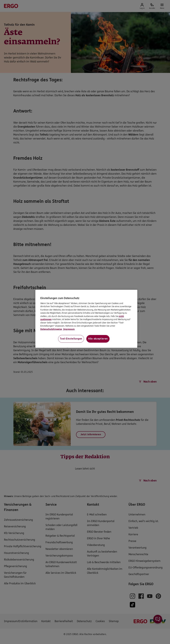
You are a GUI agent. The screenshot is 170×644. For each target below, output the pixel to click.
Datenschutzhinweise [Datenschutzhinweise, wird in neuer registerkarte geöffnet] (51, 329)
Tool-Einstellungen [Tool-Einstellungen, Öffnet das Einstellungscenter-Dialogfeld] (71, 339)
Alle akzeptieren (98, 339)
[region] (86, 319)
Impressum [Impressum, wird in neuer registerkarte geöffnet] (69, 329)
